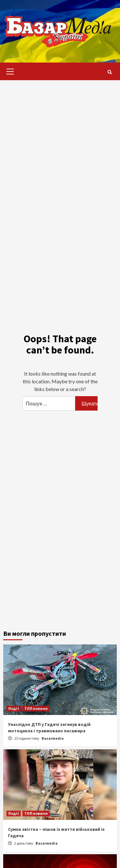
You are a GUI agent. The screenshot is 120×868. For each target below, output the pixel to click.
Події (14, 708)
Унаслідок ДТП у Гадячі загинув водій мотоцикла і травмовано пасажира (49, 728)
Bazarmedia (53, 738)
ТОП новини (36, 708)
